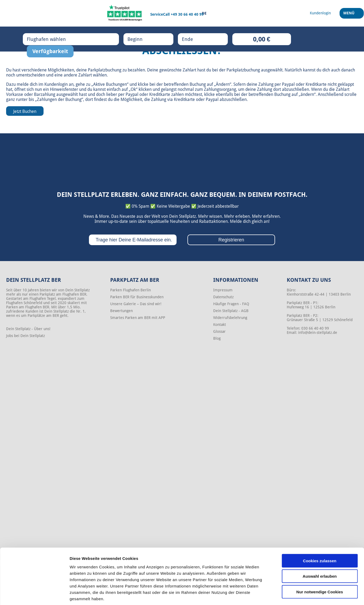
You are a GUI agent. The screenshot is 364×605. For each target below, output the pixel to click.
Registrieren (231, 240)
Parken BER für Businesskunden (137, 297)
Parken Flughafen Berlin (130, 290)
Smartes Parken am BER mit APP (138, 318)
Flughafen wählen (52, 39)
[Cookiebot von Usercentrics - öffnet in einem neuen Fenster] (34, 595)
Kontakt (220, 325)
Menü (350, 16)
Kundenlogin (56, 84)
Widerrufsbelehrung (230, 318)
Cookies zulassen (320, 535)
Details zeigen (282, 595)
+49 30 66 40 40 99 (187, 14)
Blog (217, 338)
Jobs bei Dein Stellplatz (25, 336)
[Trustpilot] (125, 13)
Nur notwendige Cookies (320, 566)
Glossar (219, 331)
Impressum (223, 290)
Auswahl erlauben (320, 551)
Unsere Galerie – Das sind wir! (136, 304)
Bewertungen (121, 311)
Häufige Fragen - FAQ (231, 304)
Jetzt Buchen (25, 111)
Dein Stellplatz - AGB (231, 311)
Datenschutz (223, 297)
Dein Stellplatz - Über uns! (28, 329)
